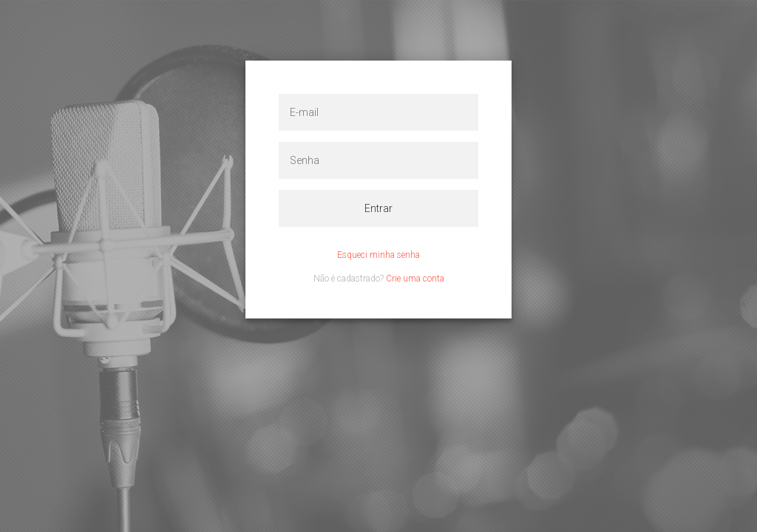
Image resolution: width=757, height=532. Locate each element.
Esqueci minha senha (378, 255)
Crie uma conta (415, 279)
